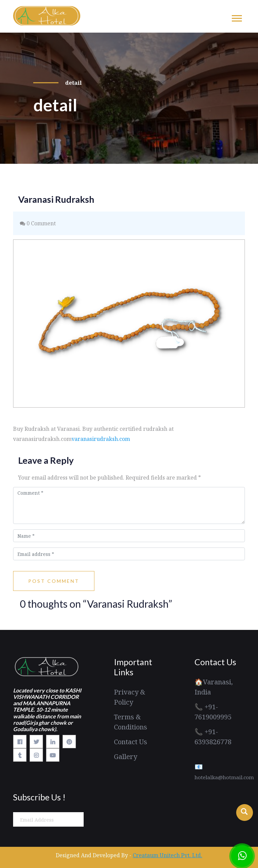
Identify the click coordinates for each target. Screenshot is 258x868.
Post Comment (54, 581)
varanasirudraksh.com (101, 439)
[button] (236, 17)
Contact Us (131, 742)
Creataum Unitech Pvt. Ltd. (167, 855)
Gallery (125, 757)
